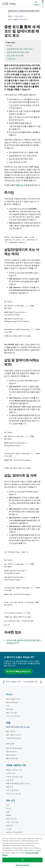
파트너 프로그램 (12, 822)
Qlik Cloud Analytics (14, 748)
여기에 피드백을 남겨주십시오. (18, 671)
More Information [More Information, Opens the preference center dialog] (22, 865)
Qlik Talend (11, 731)
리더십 (9, 808)
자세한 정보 (11, 59)
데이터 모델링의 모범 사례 (17, 19)
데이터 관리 (19, 16)
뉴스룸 (9, 829)
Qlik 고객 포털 (11, 713)
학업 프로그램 (11, 819)
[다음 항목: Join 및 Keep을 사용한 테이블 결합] (33, 682)
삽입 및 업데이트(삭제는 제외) (18, 52)
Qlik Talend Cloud (13, 735)
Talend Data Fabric (14, 738)
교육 (8, 706)
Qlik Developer (12, 702)
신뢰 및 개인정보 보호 (14, 777)
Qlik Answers (11, 752)
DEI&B (8, 815)
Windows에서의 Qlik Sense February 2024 (24, 11)
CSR (8, 812)
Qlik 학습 (9, 709)
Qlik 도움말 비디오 (13, 699)
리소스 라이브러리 (13, 716)
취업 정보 (10, 825)
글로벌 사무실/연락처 (14, 832)
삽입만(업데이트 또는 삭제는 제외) (20, 49)
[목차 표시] (5, 11)
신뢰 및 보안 (11, 773)
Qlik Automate (12, 758)
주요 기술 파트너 (12, 790)
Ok (22, 860)
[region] (22, 851)
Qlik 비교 (9, 787)
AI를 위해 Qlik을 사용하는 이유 (18, 783)
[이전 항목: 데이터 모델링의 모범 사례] (12, 682)
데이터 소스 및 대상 (14, 794)
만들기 (10, 16)
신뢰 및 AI (10, 780)
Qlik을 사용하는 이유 (14, 770)
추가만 (9, 46)
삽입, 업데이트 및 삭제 (15, 55)
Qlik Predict (11, 755)
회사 (8, 805)
